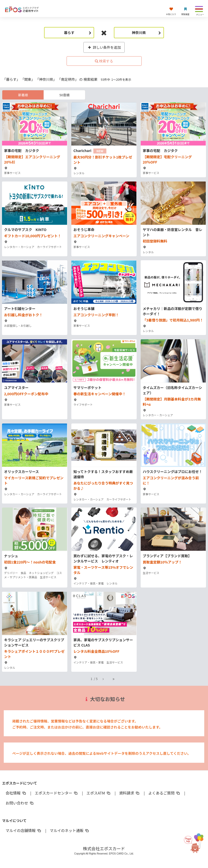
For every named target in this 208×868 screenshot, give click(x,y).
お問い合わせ (20, 803)
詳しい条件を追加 (104, 47)
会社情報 (16, 793)
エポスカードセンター (57, 793)
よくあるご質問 (164, 793)
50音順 (64, 95)
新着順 (23, 95)
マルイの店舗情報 (24, 830)
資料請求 (130, 793)
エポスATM (99, 793)
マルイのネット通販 (70, 830)
